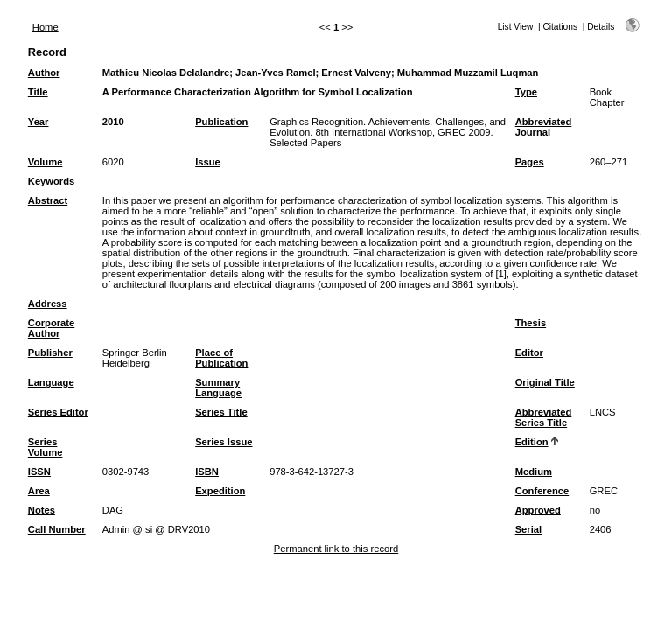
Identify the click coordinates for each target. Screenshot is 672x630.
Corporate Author (51, 328)
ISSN (39, 472)
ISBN (207, 472)
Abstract (48, 200)
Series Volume (45, 447)
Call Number (57, 529)
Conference (542, 491)
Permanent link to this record (336, 549)
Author (44, 73)
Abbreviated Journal (544, 127)
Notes (42, 510)
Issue (208, 162)
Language (51, 382)
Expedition (220, 491)
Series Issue (224, 442)
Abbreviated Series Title (544, 417)
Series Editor (58, 412)
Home (45, 27)
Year (38, 122)
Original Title (545, 382)
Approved (538, 510)
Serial (528, 529)
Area (39, 491)
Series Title (221, 412)
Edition (532, 442)
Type (526, 92)
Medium (534, 472)
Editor (529, 353)
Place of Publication (221, 358)
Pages (530, 162)
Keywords (51, 181)
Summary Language (218, 388)
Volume (45, 162)
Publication (221, 122)
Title (38, 92)
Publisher (50, 353)
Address (48, 304)
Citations (560, 27)
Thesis (531, 323)
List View (516, 27)
